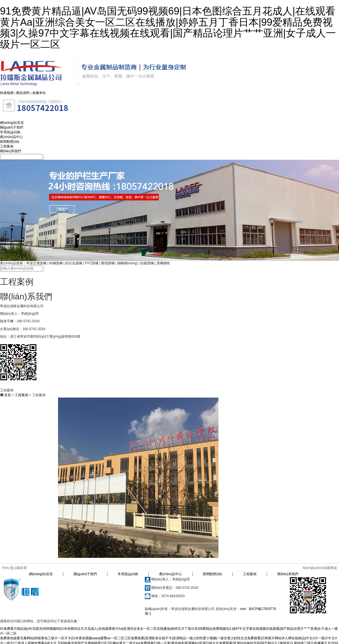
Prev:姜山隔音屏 (15, 568)
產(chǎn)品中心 (11, 137)
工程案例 (7, 146)
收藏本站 (39, 93)
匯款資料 (23, 93)
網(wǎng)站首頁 (12, 123)
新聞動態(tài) (10, 142)
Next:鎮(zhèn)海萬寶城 (320, 568)
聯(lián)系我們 (10, 151)
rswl (243, 609)
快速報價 (7, 93)
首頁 (8, 395)
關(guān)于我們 (12, 127)
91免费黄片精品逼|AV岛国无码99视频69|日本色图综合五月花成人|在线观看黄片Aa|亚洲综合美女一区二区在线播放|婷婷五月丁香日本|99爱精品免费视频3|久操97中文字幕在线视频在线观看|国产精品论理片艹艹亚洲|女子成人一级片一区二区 (168, 28)
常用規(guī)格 (10, 132)
